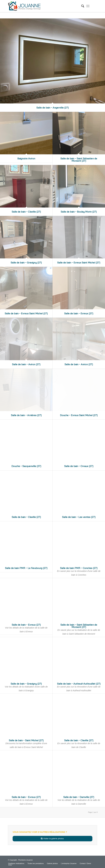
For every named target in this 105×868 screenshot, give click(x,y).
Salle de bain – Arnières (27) (26, 415)
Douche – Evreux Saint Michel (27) (79, 415)
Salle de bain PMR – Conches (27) (79, 568)
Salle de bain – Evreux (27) (79, 313)
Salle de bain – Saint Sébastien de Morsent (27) (79, 160)
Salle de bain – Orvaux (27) (79, 466)
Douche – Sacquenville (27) (26, 466)
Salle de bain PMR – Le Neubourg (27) (26, 568)
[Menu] (88, 6)
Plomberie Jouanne (25, 860)
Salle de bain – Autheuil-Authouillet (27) (79, 684)
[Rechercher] (81, 6)
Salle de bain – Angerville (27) (53, 108)
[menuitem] (81, 6)
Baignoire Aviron (26, 158)
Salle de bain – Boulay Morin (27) (79, 212)
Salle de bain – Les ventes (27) (79, 517)
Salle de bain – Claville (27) (26, 212)
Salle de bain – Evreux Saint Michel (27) (79, 263)
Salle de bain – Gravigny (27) (26, 263)
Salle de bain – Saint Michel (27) (26, 740)
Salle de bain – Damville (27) (79, 797)
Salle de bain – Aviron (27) (26, 364)
